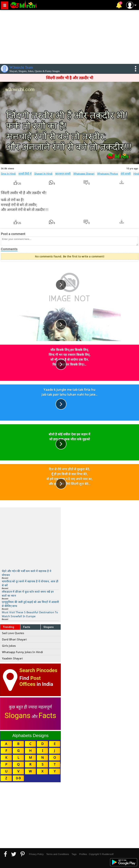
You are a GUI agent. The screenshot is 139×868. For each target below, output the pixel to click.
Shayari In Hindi (43, 174)
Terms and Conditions (58, 854)
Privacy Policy (36, 854)
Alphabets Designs (30, 735)
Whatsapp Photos (108, 174)
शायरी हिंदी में (25, 174)
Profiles (83, 854)
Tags (74, 854)
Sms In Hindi (8, 174)
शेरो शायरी (126, 174)
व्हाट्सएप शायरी (63, 174)
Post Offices (30, 681)
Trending (9, 627)
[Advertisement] (69, 36)
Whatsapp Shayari (84, 174)
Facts (27, 627)
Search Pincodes (38, 670)
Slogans (49, 627)
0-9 (18, 778)
